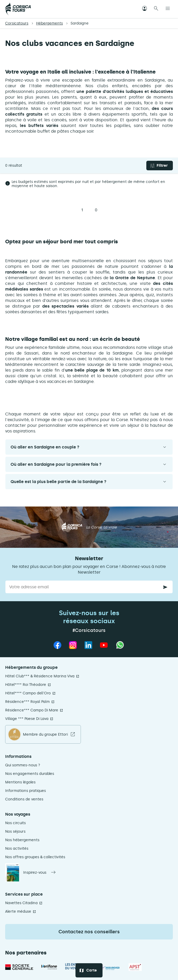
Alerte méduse (18, 911)
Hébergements (49, 23)
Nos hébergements (22, 840)
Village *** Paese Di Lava (27, 719)
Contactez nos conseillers (89, 932)
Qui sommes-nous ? (23, 765)
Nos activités (17, 849)
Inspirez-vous (35, 873)
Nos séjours (15, 832)
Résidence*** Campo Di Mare (32, 710)
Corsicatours (17, 23)
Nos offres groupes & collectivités (35, 857)
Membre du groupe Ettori (45, 734)
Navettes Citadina (21, 903)
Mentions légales (20, 782)
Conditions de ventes (24, 799)
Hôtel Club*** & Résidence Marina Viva (40, 676)
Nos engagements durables (30, 774)
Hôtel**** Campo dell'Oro (28, 693)
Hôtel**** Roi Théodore (26, 685)
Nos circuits (15, 823)
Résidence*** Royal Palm (27, 702)
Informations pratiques (26, 791)
